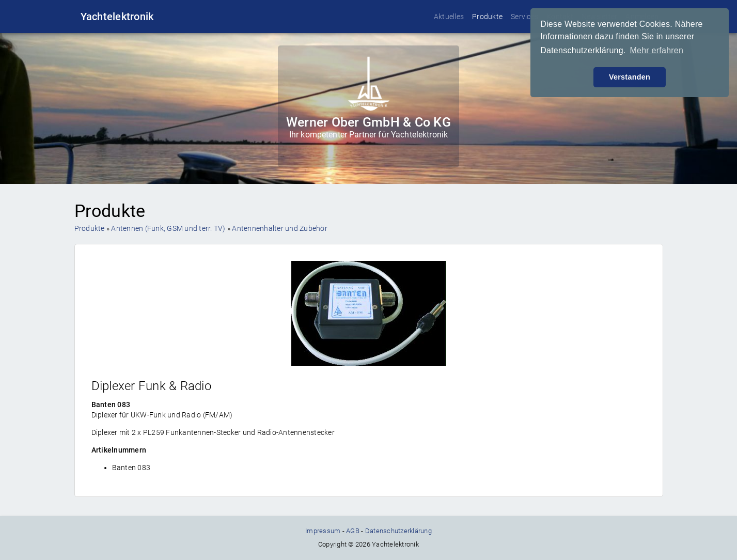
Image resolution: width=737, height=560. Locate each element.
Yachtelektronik (117, 17)
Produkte (487, 17)
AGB (353, 531)
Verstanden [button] (630, 77)
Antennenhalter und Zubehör (280, 228)
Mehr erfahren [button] (656, 50)
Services (524, 17)
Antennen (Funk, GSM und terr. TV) (168, 228)
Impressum (323, 531)
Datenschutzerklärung (398, 531)
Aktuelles (449, 17)
